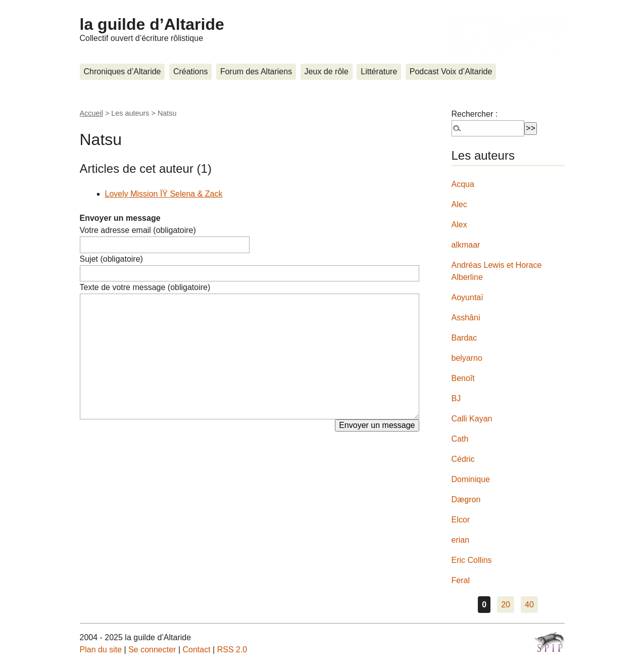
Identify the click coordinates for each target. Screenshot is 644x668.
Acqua (463, 184)
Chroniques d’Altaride (122, 71)
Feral (461, 580)
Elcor (461, 520)
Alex (459, 225)
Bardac (464, 338)
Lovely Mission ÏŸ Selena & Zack (164, 194)
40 (529, 605)
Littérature (379, 71)
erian (461, 540)
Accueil (91, 113)
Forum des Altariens (256, 71)
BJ (456, 398)
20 (506, 605)
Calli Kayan (472, 419)
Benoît (463, 378)
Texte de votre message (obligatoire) (145, 287)
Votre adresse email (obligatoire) (138, 230)
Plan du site (101, 650)
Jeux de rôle (327, 71)
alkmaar (466, 245)
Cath (460, 439)
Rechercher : (475, 114)
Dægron (466, 499)
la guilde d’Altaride (152, 24)
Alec (459, 204)
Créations (190, 71)
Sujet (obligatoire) (111, 259)
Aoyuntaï (467, 297)
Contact (196, 650)
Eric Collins (472, 560)
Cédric (463, 459)
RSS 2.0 (232, 650)
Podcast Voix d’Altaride (451, 71)
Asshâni (466, 318)
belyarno (467, 358)
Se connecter (152, 650)
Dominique (471, 479)
